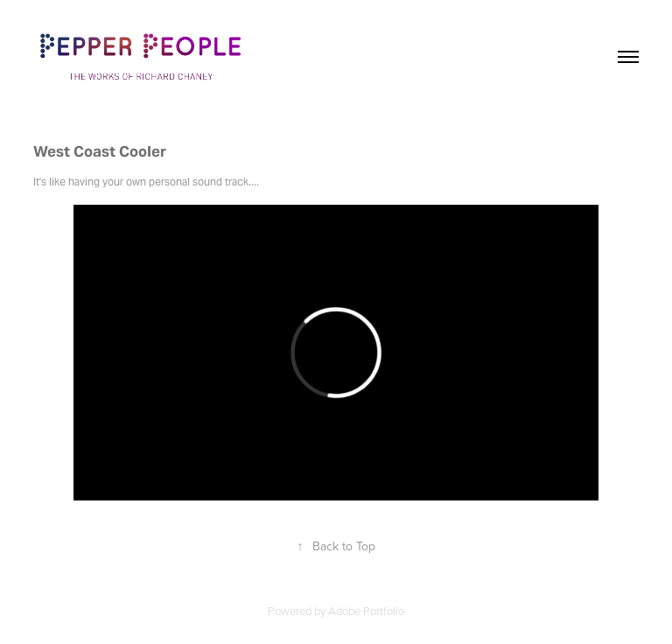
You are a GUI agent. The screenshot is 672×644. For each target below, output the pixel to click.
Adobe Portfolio (366, 611)
